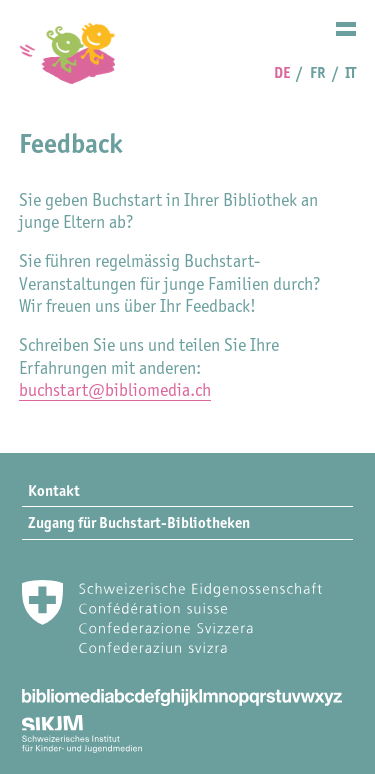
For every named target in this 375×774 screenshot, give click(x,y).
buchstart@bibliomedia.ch (115, 390)
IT (350, 72)
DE (282, 72)
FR (318, 72)
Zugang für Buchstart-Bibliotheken (139, 522)
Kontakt (54, 490)
